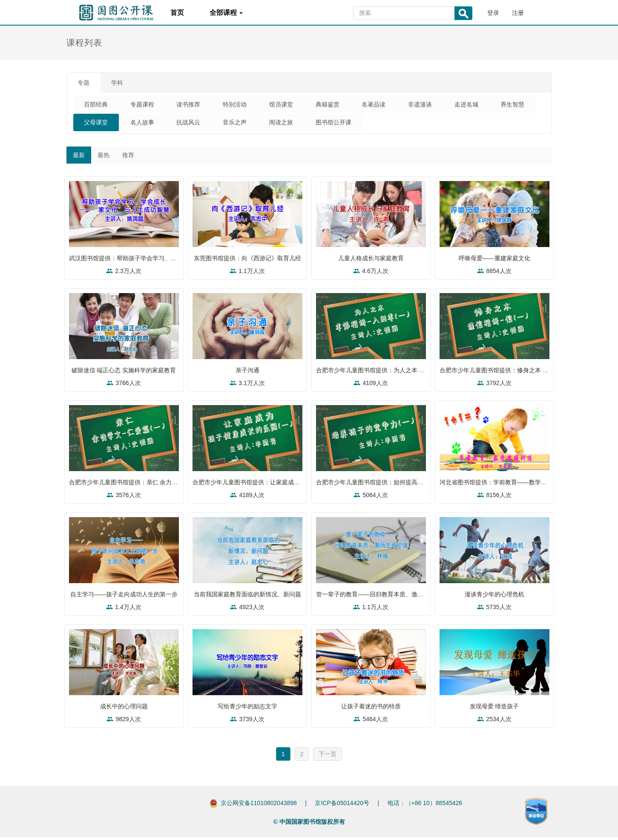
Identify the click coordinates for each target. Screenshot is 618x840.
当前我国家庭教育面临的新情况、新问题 (248, 597)
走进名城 (493, 106)
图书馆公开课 (400, 124)
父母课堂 (147, 124)
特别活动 (246, 106)
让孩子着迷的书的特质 (371, 709)
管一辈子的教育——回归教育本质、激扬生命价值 (384, 597)
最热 (103, 158)
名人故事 (197, 124)
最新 (79, 158)
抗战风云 (246, 124)
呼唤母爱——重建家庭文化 (494, 261)
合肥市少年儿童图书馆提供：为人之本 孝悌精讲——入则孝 (397, 373)
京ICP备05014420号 (342, 805)
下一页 (328, 757)
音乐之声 (296, 124)
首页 (177, 13)
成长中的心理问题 (124, 709)
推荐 (128, 158)
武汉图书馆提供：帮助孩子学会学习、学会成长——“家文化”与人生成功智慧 (171, 261)
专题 (86, 83)
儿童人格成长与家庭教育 (371, 261)
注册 (518, 13)
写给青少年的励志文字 (247, 709)
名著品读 (394, 106)
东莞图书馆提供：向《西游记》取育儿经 (248, 261)
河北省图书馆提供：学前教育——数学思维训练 (504, 485)
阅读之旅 (345, 124)
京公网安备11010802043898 (259, 805)
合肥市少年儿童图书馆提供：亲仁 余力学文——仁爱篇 (144, 485)
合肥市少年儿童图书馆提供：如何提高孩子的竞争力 (387, 485)
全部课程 (226, 13)
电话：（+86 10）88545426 (425, 805)
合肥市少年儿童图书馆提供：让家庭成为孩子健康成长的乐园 (275, 485)
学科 (123, 83)
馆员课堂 (296, 106)
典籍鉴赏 (345, 106)
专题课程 (147, 106)
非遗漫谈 (444, 106)
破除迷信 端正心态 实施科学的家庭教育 (124, 373)
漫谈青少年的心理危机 (494, 597)
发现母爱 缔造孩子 (494, 709)
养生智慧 (98, 124)
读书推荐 (197, 106)
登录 (493, 13)
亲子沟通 (247, 373)
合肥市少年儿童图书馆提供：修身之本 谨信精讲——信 (514, 373)
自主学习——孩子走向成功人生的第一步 (125, 597)
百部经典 (98, 106)
